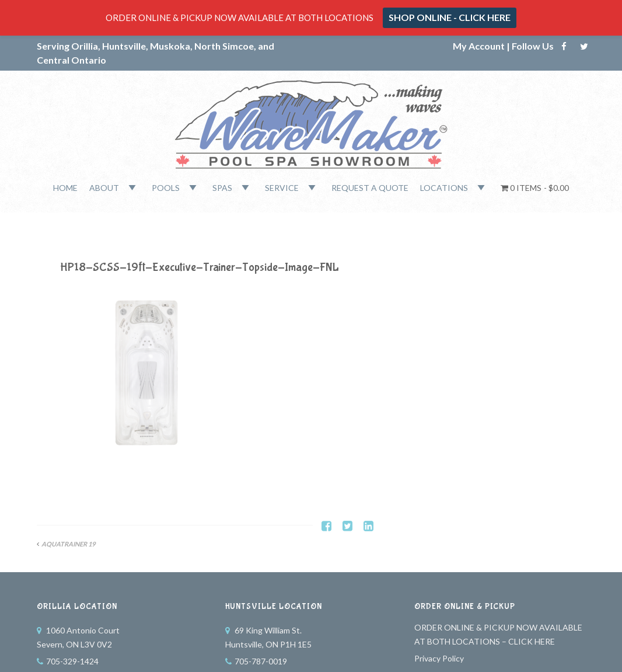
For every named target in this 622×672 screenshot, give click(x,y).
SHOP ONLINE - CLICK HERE (450, 17)
